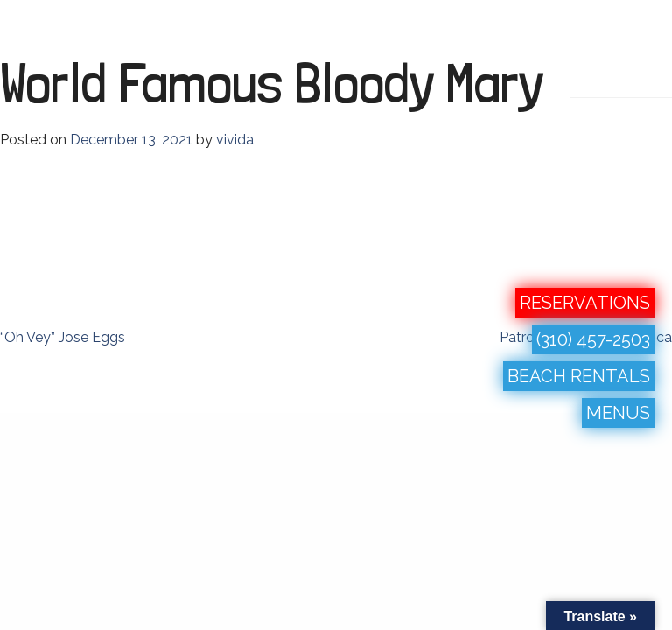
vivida (235, 140)
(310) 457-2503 (593, 339)
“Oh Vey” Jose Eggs (63, 337)
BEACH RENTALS (579, 376)
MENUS (618, 413)
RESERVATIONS (585, 303)
